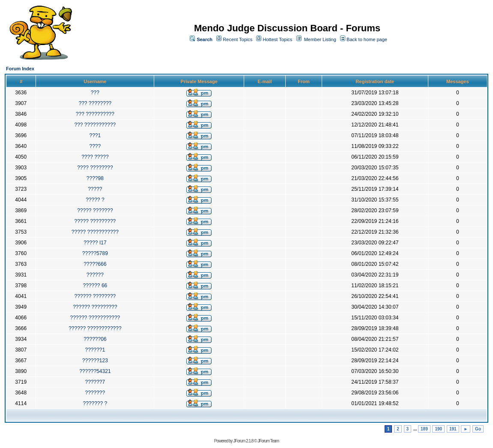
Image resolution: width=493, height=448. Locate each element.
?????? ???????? (95, 296)
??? (95, 93)
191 (453, 429)
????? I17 (95, 243)
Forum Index (20, 69)
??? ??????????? (95, 125)
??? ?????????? (95, 114)
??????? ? (95, 403)
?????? (95, 275)
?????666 (95, 264)
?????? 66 (95, 286)
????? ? (95, 200)
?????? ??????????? (95, 318)
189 (424, 429)
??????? (95, 393)
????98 (95, 178)
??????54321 (95, 371)
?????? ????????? (95, 307)
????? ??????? (95, 210)
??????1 (95, 350)
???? (95, 146)
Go (478, 429)
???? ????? (95, 157)
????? (95, 189)
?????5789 (95, 253)
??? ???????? (95, 103)
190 (438, 429)
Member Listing (320, 39)
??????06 (95, 339)
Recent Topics (238, 39)
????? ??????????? (95, 232)
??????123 (95, 361)
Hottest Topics (277, 39)
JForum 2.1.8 (243, 441)
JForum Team (268, 441)
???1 (95, 135)
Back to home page (367, 39)
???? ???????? (95, 168)
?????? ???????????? (95, 328)
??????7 (95, 382)
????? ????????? (95, 221)
